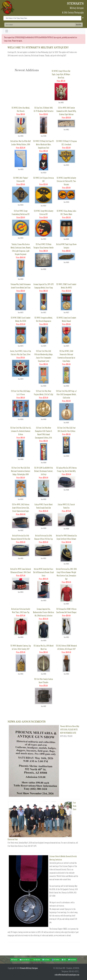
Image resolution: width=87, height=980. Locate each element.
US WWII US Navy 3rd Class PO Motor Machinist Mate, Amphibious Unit (43, 144)
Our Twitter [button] (46, 960)
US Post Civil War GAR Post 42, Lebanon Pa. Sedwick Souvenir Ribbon (21, 431)
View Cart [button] (14, 960)
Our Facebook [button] (56, 960)
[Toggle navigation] (7, 31)
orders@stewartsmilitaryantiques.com (67, 975)
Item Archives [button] (72, 960)
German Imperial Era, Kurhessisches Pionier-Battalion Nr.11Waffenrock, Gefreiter (43, 612)
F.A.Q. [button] (64, 960)
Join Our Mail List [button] (25, 960)
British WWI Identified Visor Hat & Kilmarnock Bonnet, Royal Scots (43, 572)
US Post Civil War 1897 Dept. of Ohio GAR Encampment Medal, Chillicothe (66, 394)
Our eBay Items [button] (36, 960)
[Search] (39, 25)
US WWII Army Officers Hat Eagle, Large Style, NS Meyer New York (61, 74)
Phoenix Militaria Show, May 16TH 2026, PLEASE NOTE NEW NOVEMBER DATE (70, 730)
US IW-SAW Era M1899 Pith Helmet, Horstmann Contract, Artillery (44, 471)
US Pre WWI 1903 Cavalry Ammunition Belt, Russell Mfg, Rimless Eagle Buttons (66, 111)
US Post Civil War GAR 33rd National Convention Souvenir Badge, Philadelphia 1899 (21, 471)
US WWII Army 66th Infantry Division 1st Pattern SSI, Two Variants (66, 181)
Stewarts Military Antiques (29, 968)
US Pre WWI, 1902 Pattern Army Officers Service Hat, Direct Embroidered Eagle (21, 508)
